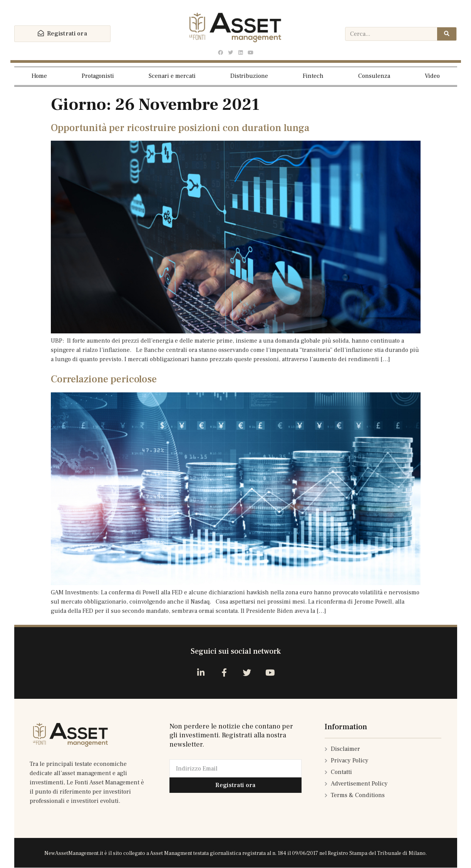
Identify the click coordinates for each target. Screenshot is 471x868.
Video (432, 76)
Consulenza (374, 76)
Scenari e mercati (172, 76)
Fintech (313, 76)
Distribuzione (249, 76)
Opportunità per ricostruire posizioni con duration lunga (180, 128)
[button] (63, 34)
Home (39, 76)
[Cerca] (447, 34)
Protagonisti (98, 76)
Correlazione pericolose (104, 379)
